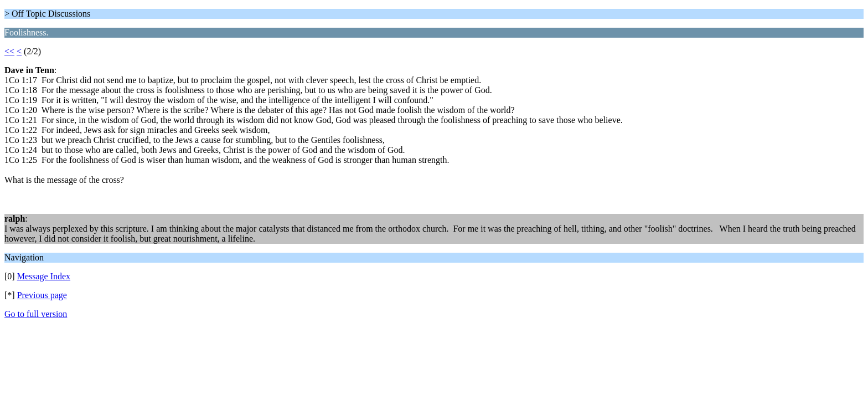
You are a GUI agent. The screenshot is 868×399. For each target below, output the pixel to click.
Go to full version (36, 314)
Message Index (44, 276)
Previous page (42, 295)
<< (9, 51)
